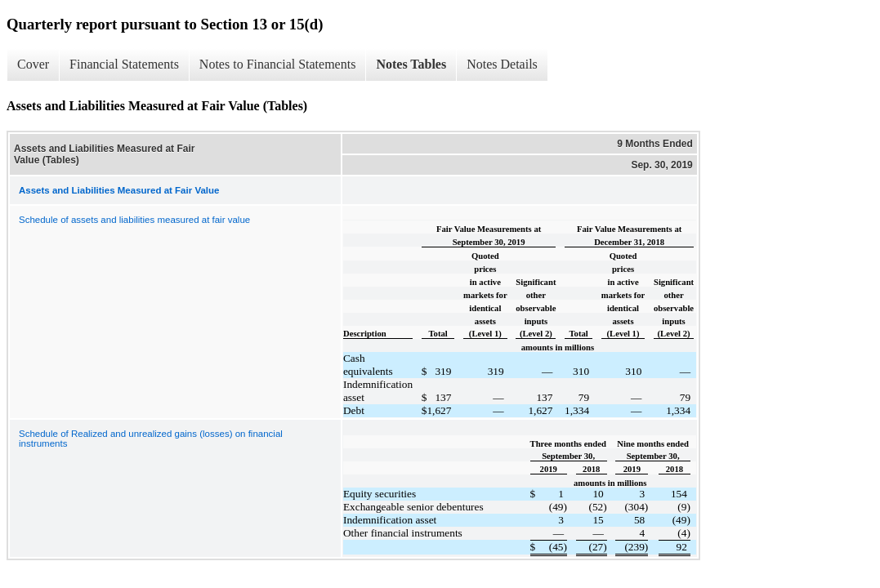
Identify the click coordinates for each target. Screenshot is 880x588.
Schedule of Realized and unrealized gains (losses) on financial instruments (151, 439)
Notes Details (502, 64)
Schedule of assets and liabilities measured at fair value (134, 220)
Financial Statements (124, 64)
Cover (33, 64)
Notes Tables (411, 64)
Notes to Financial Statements (278, 64)
